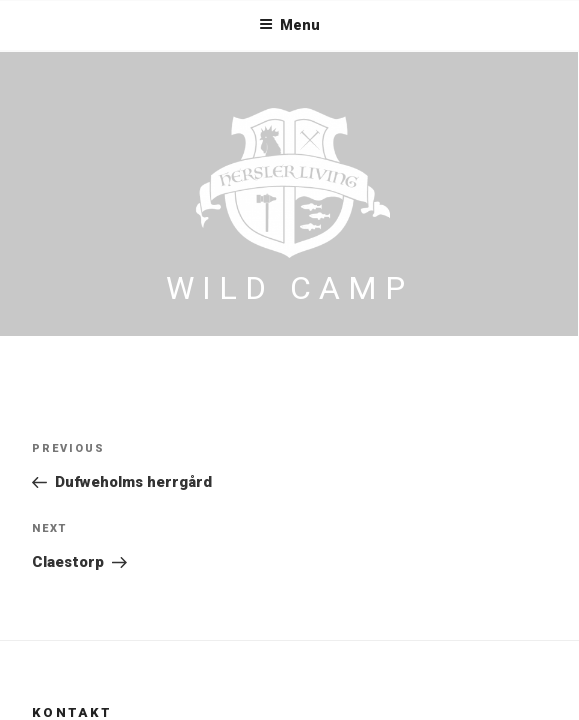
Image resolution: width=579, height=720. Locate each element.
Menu (289, 25)
